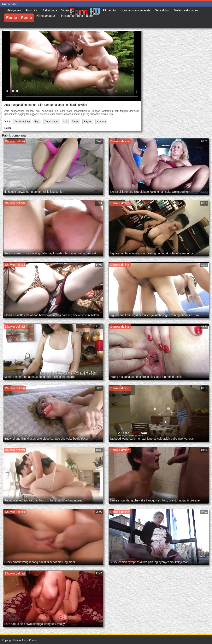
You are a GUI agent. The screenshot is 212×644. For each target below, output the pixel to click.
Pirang (75, 122)
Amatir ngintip (22, 122)
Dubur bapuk (52, 122)
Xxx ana (101, 122)
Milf (65, 122)
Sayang (88, 122)
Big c (37, 122)
